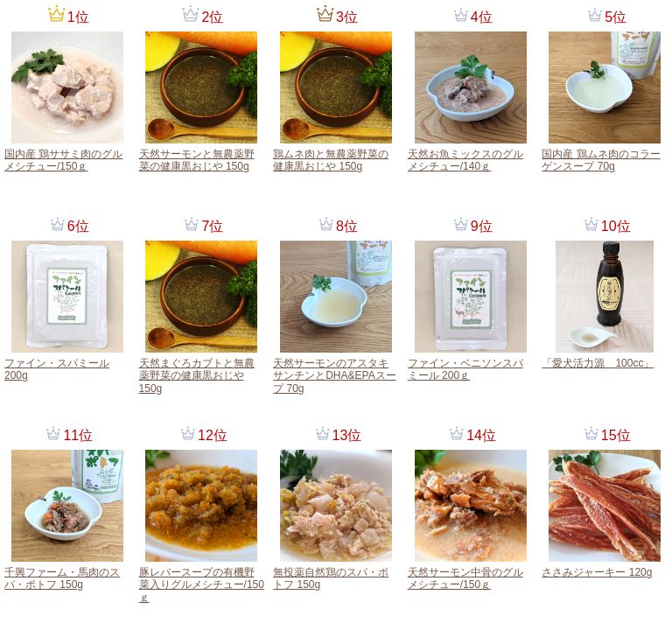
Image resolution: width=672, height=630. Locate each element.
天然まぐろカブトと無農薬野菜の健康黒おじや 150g (197, 376)
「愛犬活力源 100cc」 (598, 363)
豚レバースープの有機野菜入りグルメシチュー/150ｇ (202, 585)
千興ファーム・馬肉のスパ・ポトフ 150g (62, 578)
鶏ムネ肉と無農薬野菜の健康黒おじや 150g (331, 160)
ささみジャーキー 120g (597, 572)
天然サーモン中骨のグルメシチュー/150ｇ (465, 578)
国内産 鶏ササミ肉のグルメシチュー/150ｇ (63, 160)
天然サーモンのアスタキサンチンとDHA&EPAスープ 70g (334, 376)
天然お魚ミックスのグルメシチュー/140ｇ (465, 160)
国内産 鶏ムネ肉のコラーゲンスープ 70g (601, 160)
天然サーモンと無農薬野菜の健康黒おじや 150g (197, 160)
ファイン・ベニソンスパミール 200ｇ (465, 369)
